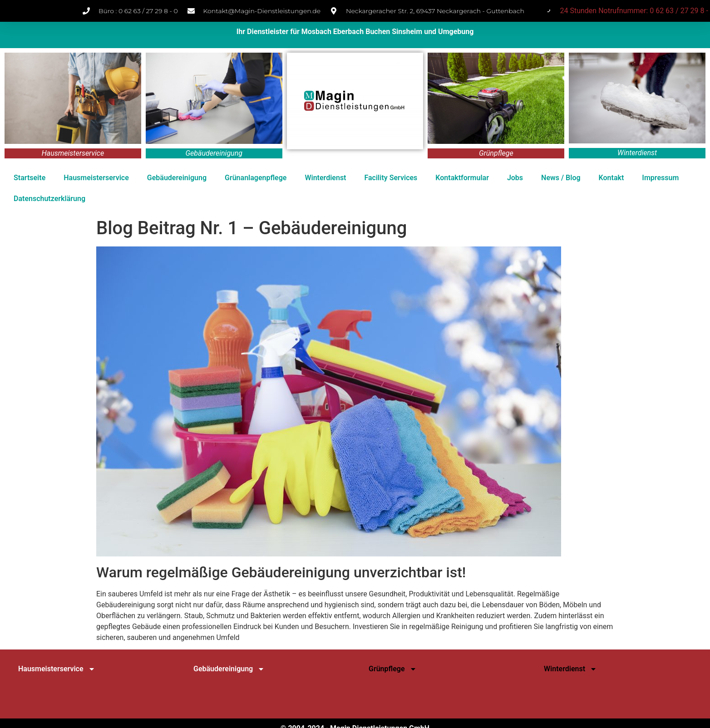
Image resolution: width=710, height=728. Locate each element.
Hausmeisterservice (96, 178)
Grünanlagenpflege (256, 178)
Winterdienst (325, 178)
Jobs (515, 178)
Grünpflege (393, 669)
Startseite (30, 178)
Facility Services (391, 178)
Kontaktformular (462, 178)
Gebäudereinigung (177, 178)
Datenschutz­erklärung (49, 199)
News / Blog (561, 178)
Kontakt (611, 178)
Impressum (660, 178)
